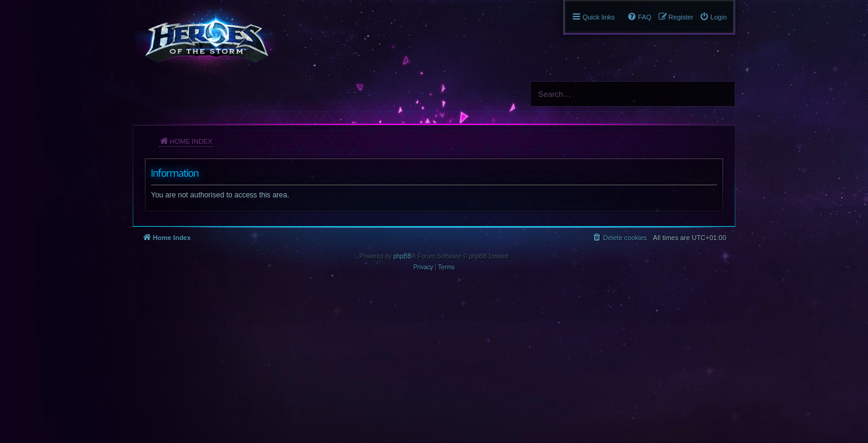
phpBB (402, 256)
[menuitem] (713, 17)
